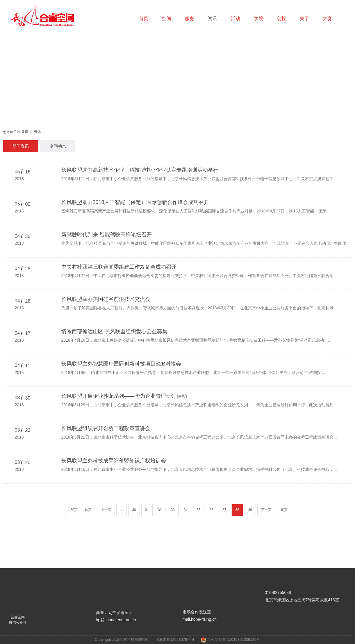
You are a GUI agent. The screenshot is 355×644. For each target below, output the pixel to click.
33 (173, 510)
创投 (281, 18)
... (122, 510)
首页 (144, 18)
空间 (167, 18)
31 (147, 510)
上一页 (106, 510)
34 (186, 510)
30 (134, 510)
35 (198, 510)
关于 (304, 18)
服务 (190, 18)
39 (250, 510)
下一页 (266, 510)
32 (160, 510)
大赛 (327, 18)
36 (212, 510)
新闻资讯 (21, 146)
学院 (258, 18)
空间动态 (58, 146)
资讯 (213, 18)
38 (237, 510)
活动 (236, 18)
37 (224, 510)
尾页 (284, 510)
